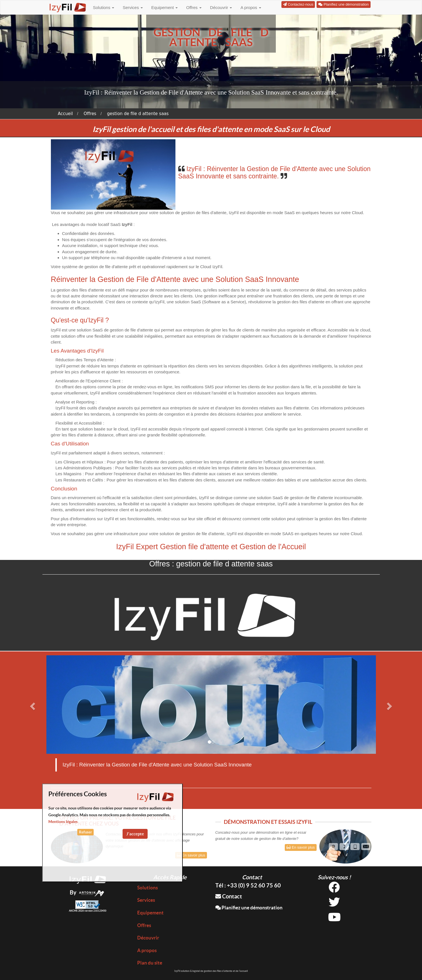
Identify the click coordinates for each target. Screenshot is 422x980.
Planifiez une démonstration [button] (343, 4)
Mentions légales (63, 822)
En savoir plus (191, 855)
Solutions (104, 7)
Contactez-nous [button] (298, 4)
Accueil (66, 114)
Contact (229, 896)
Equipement (164, 7)
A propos (251, 7)
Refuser (85, 832)
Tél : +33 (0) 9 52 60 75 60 (248, 885)
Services (133, 7)
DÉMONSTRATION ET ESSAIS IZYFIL (268, 822)
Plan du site (150, 963)
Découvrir (221, 7)
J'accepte (135, 834)
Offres (194, 7)
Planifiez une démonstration (249, 908)
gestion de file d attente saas (138, 114)
